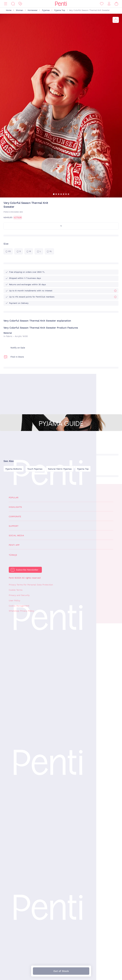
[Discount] (20, 4)
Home (9, 10)
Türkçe (13, 555)
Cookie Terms (16, 590)
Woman (20, 10)
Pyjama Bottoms (14, 469)
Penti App (14, 545)
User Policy (14, 601)
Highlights (15, 507)
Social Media (16, 536)
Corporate (15, 517)
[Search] (13, 4)
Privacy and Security (19, 595)
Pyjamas (46, 10)
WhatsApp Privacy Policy (21, 611)
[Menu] (6, 4)
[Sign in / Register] (109, 4)
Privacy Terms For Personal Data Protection (31, 585)
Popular (14, 498)
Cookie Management (19, 606)
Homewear (33, 10)
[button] (54, 194)
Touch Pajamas (35, 469)
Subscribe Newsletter (27, 570)
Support (14, 526)
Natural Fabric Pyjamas (60, 469)
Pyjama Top (60, 10)
